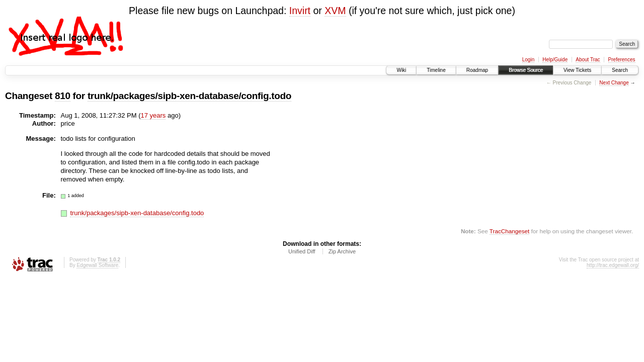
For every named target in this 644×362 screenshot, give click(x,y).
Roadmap (477, 70)
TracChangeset (509, 231)
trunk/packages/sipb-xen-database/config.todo (189, 96)
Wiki (401, 70)
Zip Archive (342, 251)
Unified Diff (302, 251)
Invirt (300, 11)
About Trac (588, 60)
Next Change (614, 83)
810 (63, 96)
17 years (153, 115)
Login (528, 60)
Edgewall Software (97, 265)
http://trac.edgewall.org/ (613, 265)
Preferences (622, 60)
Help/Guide (555, 60)
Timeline (436, 70)
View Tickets (577, 70)
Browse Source (526, 70)
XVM (335, 11)
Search (620, 70)
